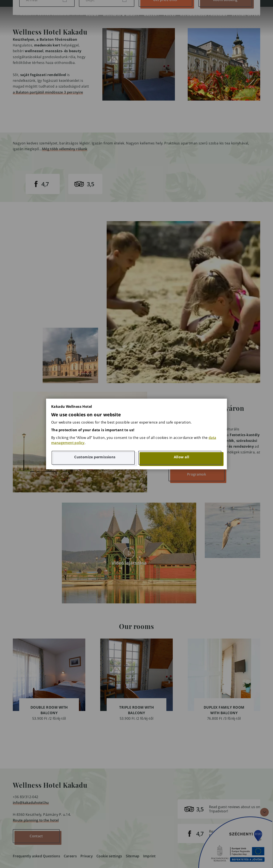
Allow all (182, 457)
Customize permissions (95, 457)
